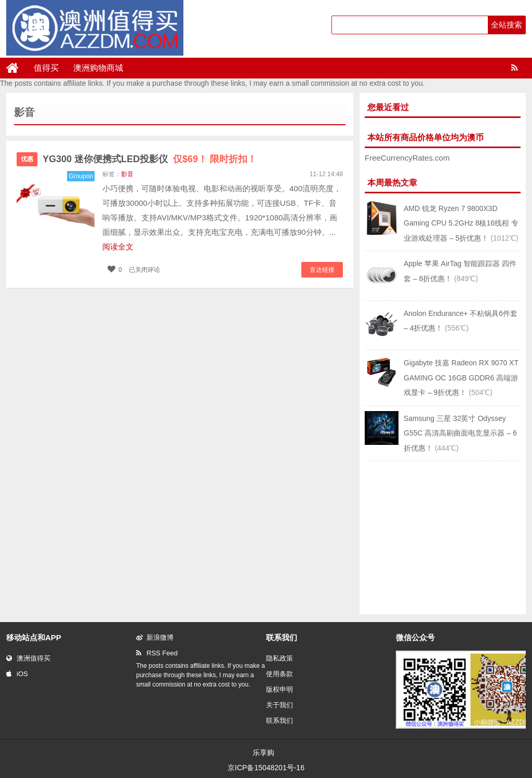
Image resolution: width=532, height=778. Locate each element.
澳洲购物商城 (98, 68)
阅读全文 (118, 247)
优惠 (27, 159)
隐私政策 (280, 658)
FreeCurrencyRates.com (407, 158)
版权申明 (280, 689)
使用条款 (280, 674)
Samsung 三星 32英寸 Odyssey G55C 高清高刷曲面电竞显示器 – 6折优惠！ (460, 433)
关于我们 (280, 705)
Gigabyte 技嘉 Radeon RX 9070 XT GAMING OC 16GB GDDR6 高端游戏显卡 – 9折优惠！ (461, 378)
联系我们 (280, 721)
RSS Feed (157, 653)
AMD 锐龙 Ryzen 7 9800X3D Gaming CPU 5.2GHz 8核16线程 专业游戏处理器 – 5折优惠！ (461, 223)
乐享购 (263, 753)
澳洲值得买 (28, 658)
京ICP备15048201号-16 (266, 768)
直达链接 (322, 270)
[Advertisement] (443, 536)
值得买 (46, 68)
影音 (127, 174)
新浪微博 (155, 637)
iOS (17, 674)
